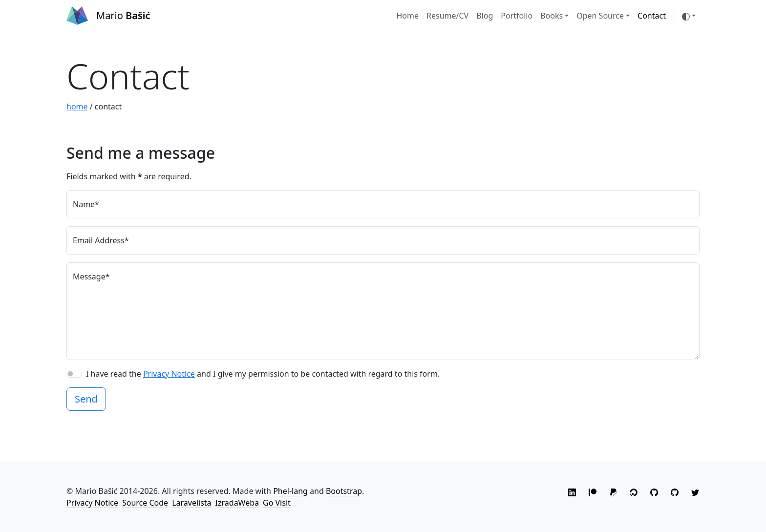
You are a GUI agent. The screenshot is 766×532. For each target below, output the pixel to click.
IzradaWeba (237, 503)
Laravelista (191, 503)
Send (86, 399)
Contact (652, 16)
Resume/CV (447, 16)
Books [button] (552, 16)
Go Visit (277, 503)
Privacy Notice (169, 374)
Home (407, 16)
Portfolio (517, 16)
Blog (485, 16)
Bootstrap (344, 491)
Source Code (145, 503)
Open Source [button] (600, 16)
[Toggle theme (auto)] (689, 16)
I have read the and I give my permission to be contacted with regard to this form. (263, 374)
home (77, 106)
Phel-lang (290, 491)
